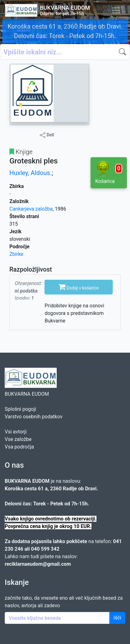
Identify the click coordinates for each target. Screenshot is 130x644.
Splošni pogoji (20, 409)
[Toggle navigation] (116, 10)
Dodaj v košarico (79, 287)
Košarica (109, 172)
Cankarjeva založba (31, 209)
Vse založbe (18, 439)
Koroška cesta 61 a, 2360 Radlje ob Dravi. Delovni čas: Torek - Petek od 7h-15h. (65, 31)
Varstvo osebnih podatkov (34, 417)
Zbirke (16, 254)
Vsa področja (19, 447)
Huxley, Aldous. (31, 173)
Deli (47, 135)
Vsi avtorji (16, 432)
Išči (117, 618)
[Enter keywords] (57, 618)
